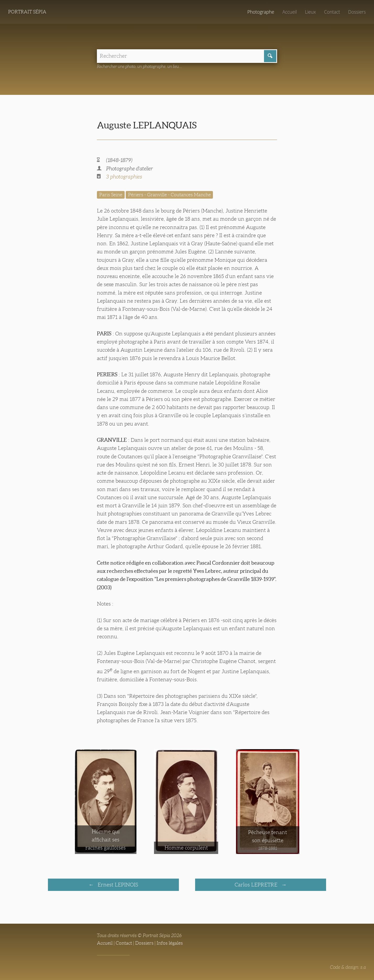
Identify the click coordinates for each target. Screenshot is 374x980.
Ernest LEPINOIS (117, 885)
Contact (332, 12)
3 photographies (124, 177)
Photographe (261, 12)
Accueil (290, 12)
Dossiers (357, 12)
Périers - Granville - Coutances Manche (169, 195)
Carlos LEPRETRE (257, 885)
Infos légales (170, 943)
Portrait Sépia (27, 12)
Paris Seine (111, 195)
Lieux (310, 12)
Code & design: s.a (348, 967)
